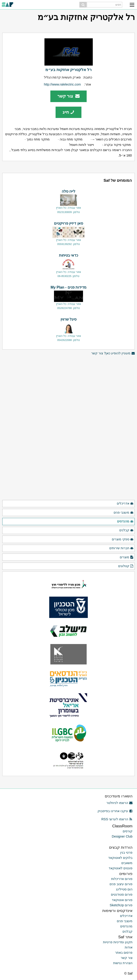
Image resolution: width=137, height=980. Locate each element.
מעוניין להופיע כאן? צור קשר (113, 353)
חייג (68, 112)
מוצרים (127, 557)
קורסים (128, 831)
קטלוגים (126, 566)
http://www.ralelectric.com (62, 84)
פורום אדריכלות (122, 879)
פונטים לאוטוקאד (121, 868)
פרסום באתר (124, 953)
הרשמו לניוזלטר (119, 803)
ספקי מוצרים (123, 539)
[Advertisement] (68, 388)
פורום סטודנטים (122, 894)
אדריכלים (125, 504)
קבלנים (126, 530)
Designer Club (122, 836)
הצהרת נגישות (123, 963)
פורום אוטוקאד (122, 900)
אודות (129, 947)
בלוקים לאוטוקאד (120, 858)
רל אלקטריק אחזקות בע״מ (68, 70)
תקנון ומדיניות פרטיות (118, 942)
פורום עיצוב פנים (121, 884)
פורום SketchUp (121, 905)
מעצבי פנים (124, 513)
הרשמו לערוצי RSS (117, 819)
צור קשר (69, 96)
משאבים (127, 863)
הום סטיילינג (124, 889)
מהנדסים (125, 522)
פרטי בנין (126, 853)
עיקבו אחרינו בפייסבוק (115, 811)
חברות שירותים (121, 548)
